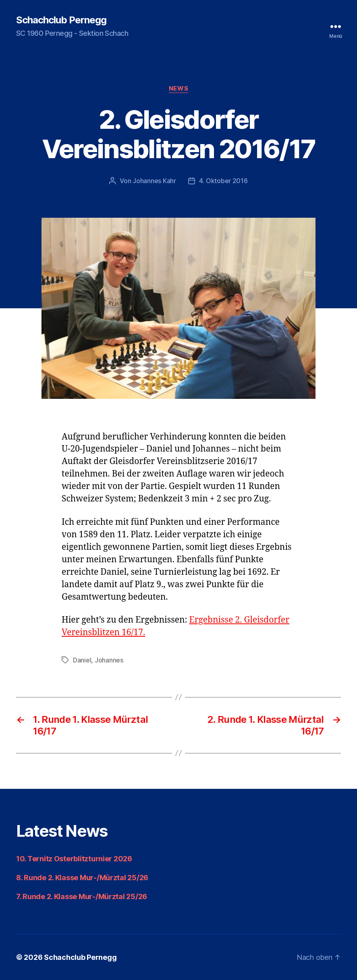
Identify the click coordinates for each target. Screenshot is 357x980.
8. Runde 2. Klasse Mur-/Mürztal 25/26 (82, 878)
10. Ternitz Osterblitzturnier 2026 (74, 859)
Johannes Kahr (154, 181)
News (178, 89)
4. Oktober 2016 (223, 181)
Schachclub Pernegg (61, 20)
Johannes (109, 660)
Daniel (82, 660)
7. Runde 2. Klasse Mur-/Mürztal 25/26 (82, 896)
